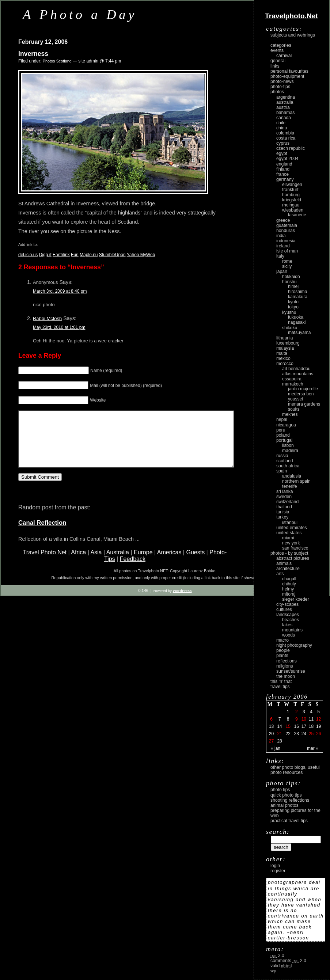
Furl (75, 255)
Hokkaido (291, 277)
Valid (281, 966)
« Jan (276, 748)
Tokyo (293, 307)
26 (318, 734)
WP (273, 971)
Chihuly (289, 584)
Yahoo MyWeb (141, 255)
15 (288, 726)
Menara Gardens (304, 404)
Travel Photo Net (45, 563)
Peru (281, 430)
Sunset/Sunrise (291, 671)
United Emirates (292, 528)
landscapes (288, 615)
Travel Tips (280, 687)
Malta (282, 353)
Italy (280, 256)
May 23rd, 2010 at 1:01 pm (59, 327)
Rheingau (291, 205)
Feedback (133, 570)
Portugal (284, 440)
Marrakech (293, 384)
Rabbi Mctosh (47, 318)
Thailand (284, 507)
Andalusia (292, 476)
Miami (288, 538)
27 (271, 741)
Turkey (282, 517)
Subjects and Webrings (293, 35)
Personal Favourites (289, 71)
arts (280, 574)
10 (304, 719)
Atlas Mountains (298, 374)
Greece (283, 220)
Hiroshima (297, 292)
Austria (283, 107)
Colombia (285, 133)
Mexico (283, 358)
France (282, 174)
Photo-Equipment (287, 76)
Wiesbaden (293, 210)
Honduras (286, 231)
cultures (284, 609)
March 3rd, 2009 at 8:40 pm (60, 291)
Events (277, 50)
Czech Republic (291, 148)
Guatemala (287, 225)
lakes (287, 625)
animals (284, 563)
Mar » (313, 748)
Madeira (290, 451)
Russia (282, 456)
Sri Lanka (285, 491)
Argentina (286, 97)
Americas (169, 563)
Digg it (45, 255)
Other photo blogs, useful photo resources (295, 770)
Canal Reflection (42, 534)
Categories (281, 45)
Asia (96, 563)
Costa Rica (286, 138)
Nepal (282, 419)
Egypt (282, 153)
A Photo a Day (80, 14)
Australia (118, 563)
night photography (294, 645)
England (284, 164)
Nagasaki (297, 322)
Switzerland (287, 502)
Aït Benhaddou (296, 369)
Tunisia (283, 512)
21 (279, 734)
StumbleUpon (112, 255)
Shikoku (290, 328)
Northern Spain (296, 481)
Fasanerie (297, 215)
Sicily (287, 266)
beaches (291, 620)
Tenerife (290, 486)
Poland (283, 435)
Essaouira (292, 379)
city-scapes (287, 604)
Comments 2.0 (288, 961)
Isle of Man (287, 251)
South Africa (288, 466)
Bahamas (285, 113)
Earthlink (61, 255)
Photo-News (282, 81)
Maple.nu (89, 255)
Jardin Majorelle (303, 389)
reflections (287, 661)
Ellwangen (292, 185)
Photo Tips (280, 790)
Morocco (285, 364)
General (278, 61)
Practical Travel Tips (289, 821)
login (275, 866)
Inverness (33, 54)
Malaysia (285, 348)
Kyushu (289, 312)
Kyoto (293, 302)
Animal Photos (285, 805)
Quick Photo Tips (286, 795)
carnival (284, 56)
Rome (287, 261)
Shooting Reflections (290, 800)
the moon (286, 676)
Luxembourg (288, 343)
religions (285, 666)
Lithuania (285, 338)
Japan (282, 271)
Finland (283, 169)
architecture (288, 569)
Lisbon (288, 445)
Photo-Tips (280, 87)
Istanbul (290, 523)
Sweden (284, 497)
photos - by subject (289, 553)
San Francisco (295, 548)
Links (275, 66)
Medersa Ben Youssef (301, 396)
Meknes (290, 414)
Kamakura (298, 297)
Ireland (283, 246)
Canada (284, 118)
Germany (285, 179)
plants (282, 656)
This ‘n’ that (281, 681)
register (278, 871)
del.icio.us (28, 255)
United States (289, 533)
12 (318, 719)
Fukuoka (296, 317)
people (283, 650)
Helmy (288, 589)
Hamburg (291, 195)
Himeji (294, 286)
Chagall (289, 579)
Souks (294, 409)
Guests (195, 563)
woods (289, 635)
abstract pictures (293, 558)
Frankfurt (290, 190)
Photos (49, 61)
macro (282, 640)
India (281, 236)
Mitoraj (289, 594)
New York (291, 543)
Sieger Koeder (296, 599)
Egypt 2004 (287, 159)
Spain (282, 471)
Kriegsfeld (292, 200)
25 (311, 734)
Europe (143, 563)
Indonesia (286, 241)
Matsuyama (299, 333)
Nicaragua (286, 425)
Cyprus (283, 143)
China (282, 128)
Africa (78, 563)
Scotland (64, 61)
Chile (281, 123)
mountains (292, 630)
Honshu (289, 282)
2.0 (277, 956)
